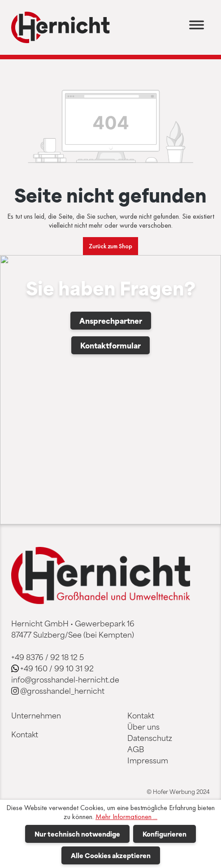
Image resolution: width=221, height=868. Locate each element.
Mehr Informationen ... (126, 817)
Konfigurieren (165, 834)
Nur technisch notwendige (77, 834)
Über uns (143, 727)
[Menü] (197, 28)
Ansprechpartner (111, 321)
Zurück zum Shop (110, 246)
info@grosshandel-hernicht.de (65, 679)
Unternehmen (36, 715)
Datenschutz (150, 738)
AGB (136, 749)
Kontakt (25, 734)
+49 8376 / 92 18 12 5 (48, 657)
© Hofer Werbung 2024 (178, 792)
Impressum (148, 760)
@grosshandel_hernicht (62, 691)
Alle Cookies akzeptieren (111, 855)
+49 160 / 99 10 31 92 (57, 668)
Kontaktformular (110, 345)
